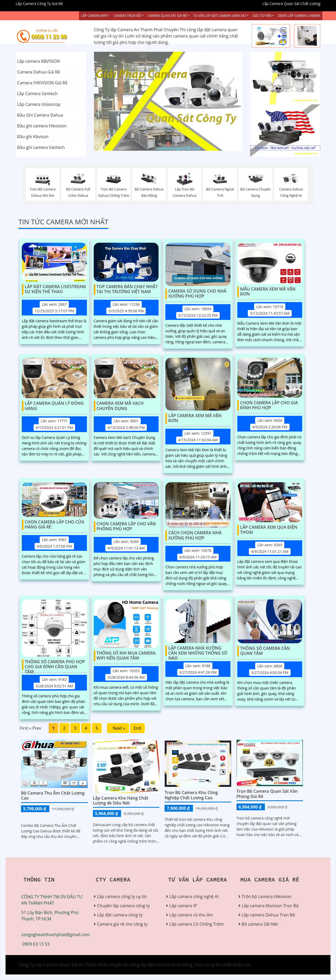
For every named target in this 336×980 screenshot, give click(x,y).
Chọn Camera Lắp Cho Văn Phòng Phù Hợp (126, 527)
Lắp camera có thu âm (191, 915)
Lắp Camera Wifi (94, 16)
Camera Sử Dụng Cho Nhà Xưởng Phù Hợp (197, 294)
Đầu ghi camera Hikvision (42, 126)
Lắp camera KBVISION (38, 61)
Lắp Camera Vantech (37, 94)
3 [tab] (176, 144)
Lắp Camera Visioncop (39, 104)
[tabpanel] (168, 101)
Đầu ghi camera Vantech (41, 147)
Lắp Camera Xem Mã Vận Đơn (195, 418)
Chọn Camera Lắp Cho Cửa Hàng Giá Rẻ (54, 525)
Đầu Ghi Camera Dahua (40, 115)
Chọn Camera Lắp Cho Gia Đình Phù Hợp (269, 405)
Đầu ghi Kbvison (33, 137)
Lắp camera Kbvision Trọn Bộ (270, 906)
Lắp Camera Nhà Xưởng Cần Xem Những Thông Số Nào (198, 651)
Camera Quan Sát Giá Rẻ (167, 16)
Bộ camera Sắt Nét (260, 924)
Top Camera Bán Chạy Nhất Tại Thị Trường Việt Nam (127, 289)
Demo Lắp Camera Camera (299, 16)
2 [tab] (168, 144)
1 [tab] (160, 144)
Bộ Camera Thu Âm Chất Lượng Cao (53, 795)
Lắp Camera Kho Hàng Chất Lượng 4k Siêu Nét (121, 800)
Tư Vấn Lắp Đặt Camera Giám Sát (220, 16)
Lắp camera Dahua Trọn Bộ (268, 915)
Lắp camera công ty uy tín (122, 896)
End (137, 728)
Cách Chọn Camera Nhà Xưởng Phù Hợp (195, 535)
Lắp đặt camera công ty (120, 915)
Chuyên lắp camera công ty (124, 906)
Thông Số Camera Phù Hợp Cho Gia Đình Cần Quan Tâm (55, 665)
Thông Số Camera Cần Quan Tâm (265, 651)
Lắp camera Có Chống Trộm (196, 924)
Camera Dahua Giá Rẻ (38, 72)
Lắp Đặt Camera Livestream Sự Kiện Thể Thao (55, 289)
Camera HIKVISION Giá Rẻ (42, 83)
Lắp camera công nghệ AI (194, 896)
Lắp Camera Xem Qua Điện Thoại (269, 530)
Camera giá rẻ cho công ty (122, 924)
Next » (118, 728)
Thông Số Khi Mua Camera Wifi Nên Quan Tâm (126, 656)
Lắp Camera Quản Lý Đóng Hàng (54, 406)
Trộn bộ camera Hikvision (267, 896)
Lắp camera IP (183, 906)
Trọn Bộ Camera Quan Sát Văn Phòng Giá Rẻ (267, 794)
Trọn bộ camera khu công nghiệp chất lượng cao (191, 795)
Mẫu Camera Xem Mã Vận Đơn (268, 292)
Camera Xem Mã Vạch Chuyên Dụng (120, 406)
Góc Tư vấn (262, 16)
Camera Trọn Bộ (127, 16)
